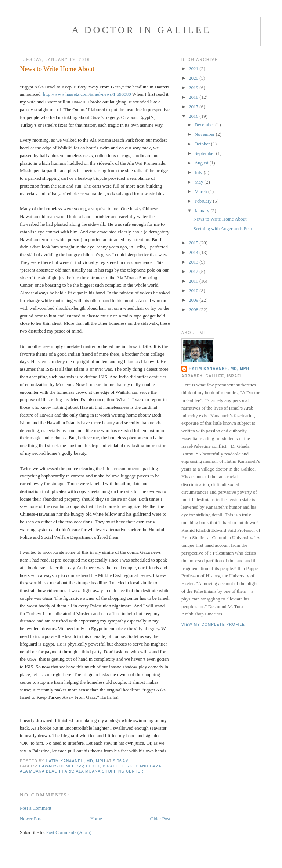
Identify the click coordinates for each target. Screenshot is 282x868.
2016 (194, 116)
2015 (194, 243)
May (200, 182)
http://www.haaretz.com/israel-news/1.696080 (87, 94)
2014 (194, 252)
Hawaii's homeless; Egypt (69, 766)
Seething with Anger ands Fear (223, 228)
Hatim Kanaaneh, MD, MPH (219, 369)
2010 (194, 290)
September (205, 153)
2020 (194, 78)
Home (96, 819)
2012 (194, 271)
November (205, 134)
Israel (111, 766)
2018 (194, 97)
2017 (194, 107)
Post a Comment (36, 808)
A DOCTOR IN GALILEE (141, 30)
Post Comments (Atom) (69, 832)
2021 (194, 68)
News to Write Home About (220, 219)
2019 (194, 88)
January (203, 210)
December (205, 125)
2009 (194, 300)
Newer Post (31, 819)
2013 (194, 262)
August (202, 163)
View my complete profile (213, 624)
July (199, 172)
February (204, 201)
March (201, 191)
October (203, 144)
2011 (194, 281)
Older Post (160, 819)
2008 (194, 310)
